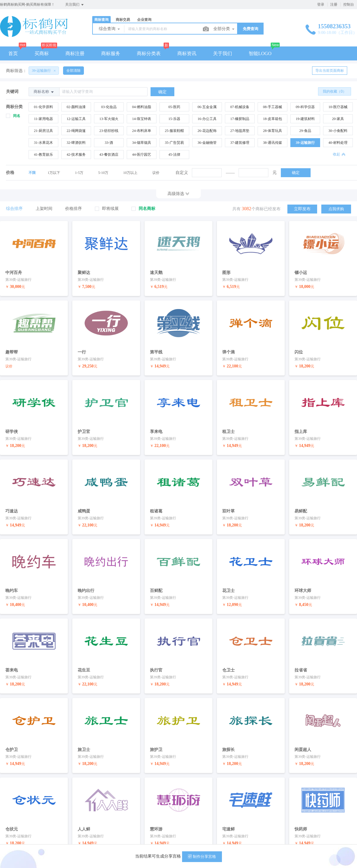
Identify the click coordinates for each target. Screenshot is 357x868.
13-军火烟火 (109, 119)
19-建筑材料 (305, 119)
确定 (296, 173)
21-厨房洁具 (43, 131)
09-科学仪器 (305, 107)
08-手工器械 (273, 107)
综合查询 (110, 29)
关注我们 (75, 5)
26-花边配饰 (207, 131)
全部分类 (224, 29)
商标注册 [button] (75, 53)
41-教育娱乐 (43, 155)
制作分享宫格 (202, 857)
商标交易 (123, 20)
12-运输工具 (76, 119)
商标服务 (111, 53)
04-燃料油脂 (142, 107)
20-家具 (338, 119)
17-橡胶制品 (240, 119)
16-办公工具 (207, 119)
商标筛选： (16, 71)
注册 (334, 4)
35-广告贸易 (174, 143)
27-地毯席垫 (240, 131)
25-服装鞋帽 (174, 131)
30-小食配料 (338, 131)
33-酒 (109, 143)
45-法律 (174, 155)
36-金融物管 (207, 143)
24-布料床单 (142, 131)
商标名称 (44, 92)
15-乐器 (174, 119)
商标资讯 (187, 53)
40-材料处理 (338, 143)
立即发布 (302, 209)
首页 (13, 53)
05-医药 (174, 107)
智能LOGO (260, 53)
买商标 (42, 53)
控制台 (349, 4)
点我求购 (336, 209)
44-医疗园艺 (142, 155)
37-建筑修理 (240, 143)
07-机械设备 (240, 107)
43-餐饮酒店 (109, 155)
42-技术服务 (76, 155)
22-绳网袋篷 (76, 131)
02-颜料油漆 (76, 107)
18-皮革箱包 (273, 119)
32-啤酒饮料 (76, 143)
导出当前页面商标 (330, 71)
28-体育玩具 (273, 131)
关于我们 (223, 53)
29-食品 (305, 131)
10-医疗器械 (338, 107)
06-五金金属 (207, 107)
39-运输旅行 (305, 143)
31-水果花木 (43, 143)
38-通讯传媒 (273, 143)
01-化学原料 (43, 107)
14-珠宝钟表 (142, 119)
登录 (321, 4)
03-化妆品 (109, 107)
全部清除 (73, 71)
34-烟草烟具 (142, 143)
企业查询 (144, 20)
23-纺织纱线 (109, 131)
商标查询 (101, 20)
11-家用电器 (43, 119)
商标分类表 (149, 53)
